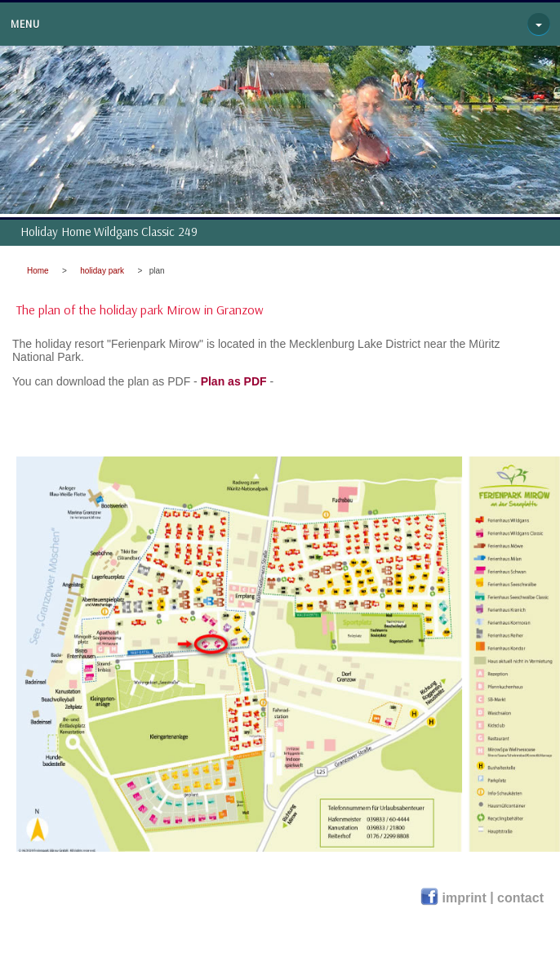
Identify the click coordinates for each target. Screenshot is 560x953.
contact (520, 898)
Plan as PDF (234, 381)
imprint (467, 898)
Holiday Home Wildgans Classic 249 (109, 232)
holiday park (102, 271)
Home (38, 271)
